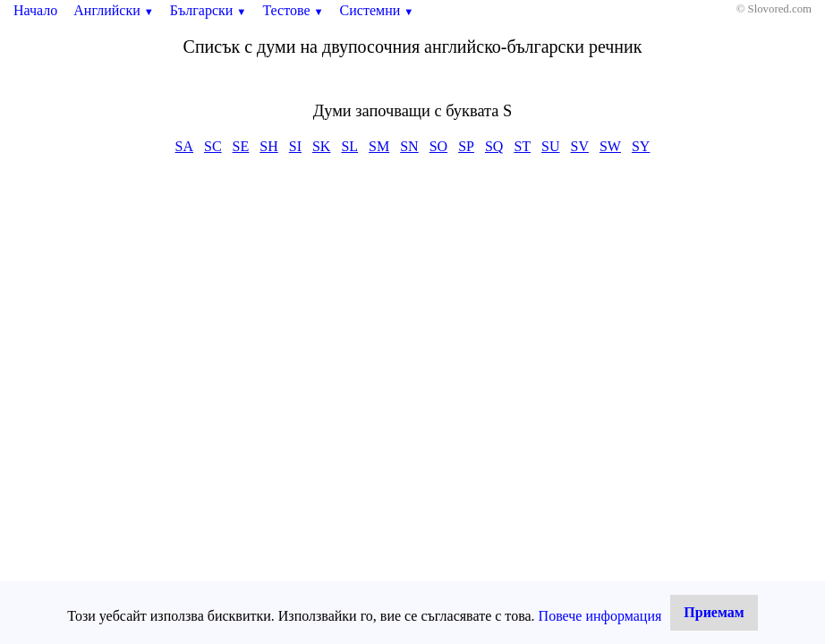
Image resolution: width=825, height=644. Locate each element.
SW (610, 146)
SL (349, 146)
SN (409, 146)
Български (208, 10)
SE (241, 146)
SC (213, 146)
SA (184, 146)
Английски (114, 10)
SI (295, 146)
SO (438, 146)
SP (466, 146)
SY (641, 146)
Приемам (714, 612)
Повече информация (600, 616)
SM (379, 146)
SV (580, 146)
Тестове (293, 10)
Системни (377, 10)
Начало (35, 10)
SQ (494, 146)
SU (550, 146)
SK (321, 146)
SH (268, 146)
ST (522, 146)
